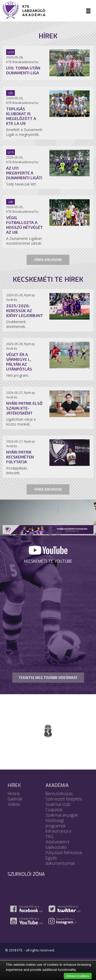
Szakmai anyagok (62, 815)
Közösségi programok (56, 823)
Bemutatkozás (59, 794)
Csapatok (54, 810)
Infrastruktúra (58, 831)
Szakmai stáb (58, 804)
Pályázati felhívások (64, 853)
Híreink (14, 794)
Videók (14, 804)
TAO (49, 837)
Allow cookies (78, 976)
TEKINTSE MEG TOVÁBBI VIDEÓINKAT (48, 678)
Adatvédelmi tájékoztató (57, 845)
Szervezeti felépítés (64, 799)
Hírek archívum (48, 260)
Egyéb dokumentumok (60, 861)
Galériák (15, 799)
